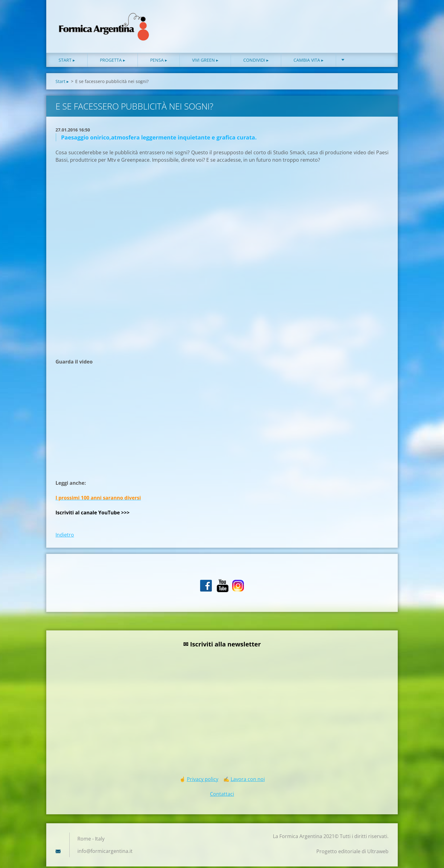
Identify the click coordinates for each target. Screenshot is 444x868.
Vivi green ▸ (205, 62)
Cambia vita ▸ (308, 62)
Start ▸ (67, 62)
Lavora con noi (248, 781)
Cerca (382, 18)
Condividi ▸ (256, 62)
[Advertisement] (102, 258)
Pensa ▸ (159, 62)
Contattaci (222, 795)
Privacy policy (203, 781)
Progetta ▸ (113, 62)
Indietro (65, 536)
